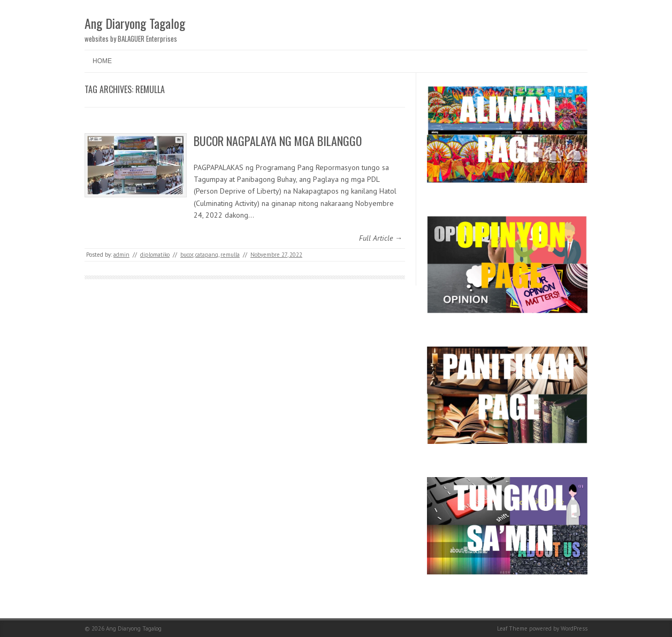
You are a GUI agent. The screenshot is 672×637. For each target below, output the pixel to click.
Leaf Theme (512, 628)
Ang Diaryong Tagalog (135, 23)
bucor (187, 255)
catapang (207, 255)
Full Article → (381, 238)
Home (102, 61)
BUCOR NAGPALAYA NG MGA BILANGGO (278, 141)
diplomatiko (155, 255)
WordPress (574, 628)
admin (121, 255)
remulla (230, 255)
